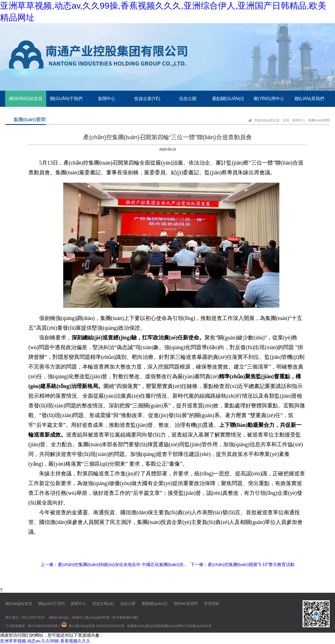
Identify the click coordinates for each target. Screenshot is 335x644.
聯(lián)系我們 (186, 604)
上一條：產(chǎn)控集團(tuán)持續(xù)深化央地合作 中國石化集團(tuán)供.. (113, 565)
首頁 (286, 120)
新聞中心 (299, 120)
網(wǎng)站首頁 (19, 604)
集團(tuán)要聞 (319, 120)
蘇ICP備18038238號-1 (44, 626)
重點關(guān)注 (155, 604)
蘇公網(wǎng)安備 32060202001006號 (96, 626)
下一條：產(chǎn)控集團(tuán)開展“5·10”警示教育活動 (242, 565)
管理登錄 (212, 604)
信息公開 (128, 604)
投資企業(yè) (103, 604)
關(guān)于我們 (51, 604)
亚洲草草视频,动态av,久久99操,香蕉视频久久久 (45, 641)
